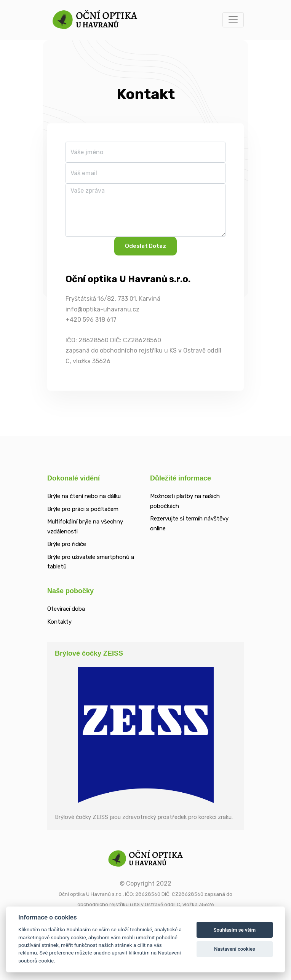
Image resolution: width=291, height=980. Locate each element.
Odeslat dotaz (145, 246)
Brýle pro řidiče (67, 544)
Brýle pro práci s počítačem (83, 509)
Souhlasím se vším (234, 930)
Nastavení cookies (235, 949)
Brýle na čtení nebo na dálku (84, 496)
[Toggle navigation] (233, 20)
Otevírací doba (66, 609)
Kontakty (59, 622)
